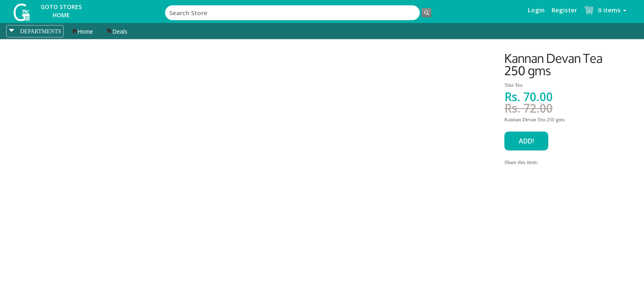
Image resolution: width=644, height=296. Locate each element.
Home (82, 32)
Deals (117, 32)
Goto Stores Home (61, 11)
